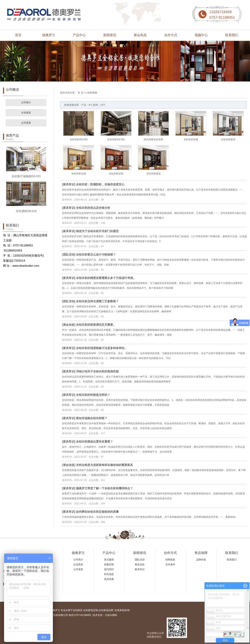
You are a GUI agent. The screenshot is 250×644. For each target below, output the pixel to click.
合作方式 (171, 35)
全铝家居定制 (91, 610)
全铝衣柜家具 (228, 139)
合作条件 (170, 565)
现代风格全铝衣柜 (153, 139)
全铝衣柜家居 (153, 174)
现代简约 (109, 569)
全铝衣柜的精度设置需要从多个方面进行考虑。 (106, 278)
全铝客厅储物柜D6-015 (26, 176)
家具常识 (69, 184)
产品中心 (79, 35)
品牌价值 (201, 560)
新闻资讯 (110, 35)
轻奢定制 (109, 565)
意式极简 (109, 560)
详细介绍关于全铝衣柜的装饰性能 (97, 371)
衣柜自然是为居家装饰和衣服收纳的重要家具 (104, 465)
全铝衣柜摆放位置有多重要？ (95, 442)
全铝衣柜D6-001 (116, 139)
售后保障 (201, 553)
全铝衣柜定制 (116, 174)
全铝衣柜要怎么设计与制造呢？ (96, 255)
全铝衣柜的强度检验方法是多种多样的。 (102, 348)
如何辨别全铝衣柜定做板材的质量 (97, 512)
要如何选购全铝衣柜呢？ (92, 418)
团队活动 (69, 255)
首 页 (80, 93)
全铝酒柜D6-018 (26, 211)
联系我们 (232, 35)
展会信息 (69, 325)
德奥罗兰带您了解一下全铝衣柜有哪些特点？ (104, 488)
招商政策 (170, 560)
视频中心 (201, 35)
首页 (18, 35)
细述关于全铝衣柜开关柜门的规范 (97, 231)
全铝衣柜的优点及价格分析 (93, 208)
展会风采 (140, 35)
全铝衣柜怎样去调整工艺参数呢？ (97, 301)
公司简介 (26, 102)
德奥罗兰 (49, 35)
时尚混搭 (109, 574)
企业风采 (26, 113)
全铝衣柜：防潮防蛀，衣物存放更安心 (100, 184)
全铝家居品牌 (106, 610)
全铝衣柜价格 (191, 139)
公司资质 (26, 123)
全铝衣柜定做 (79, 174)
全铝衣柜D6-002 (79, 139)
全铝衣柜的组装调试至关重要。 (96, 325)
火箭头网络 (111, 615)
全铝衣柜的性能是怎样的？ (93, 395)
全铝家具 (78, 610)
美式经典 (109, 579)
